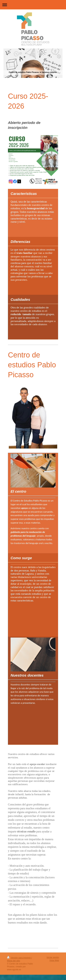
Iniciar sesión (53, 957)
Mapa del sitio (14, 961)
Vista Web (54, 960)
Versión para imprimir (19, 958)
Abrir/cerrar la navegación (33, 5)
